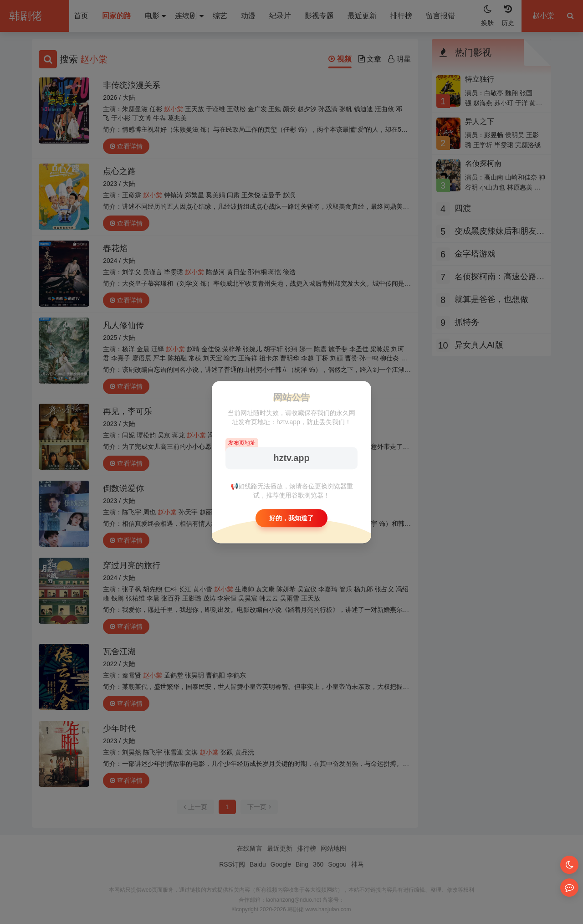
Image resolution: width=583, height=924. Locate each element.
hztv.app (291, 458)
